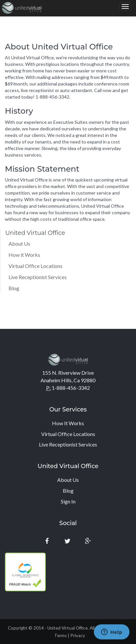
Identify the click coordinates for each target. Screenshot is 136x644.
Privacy (78, 635)
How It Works (68, 423)
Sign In (68, 501)
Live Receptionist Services (38, 277)
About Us (19, 244)
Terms (60, 635)
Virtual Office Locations (35, 266)
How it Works (24, 255)
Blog (14, 288)
